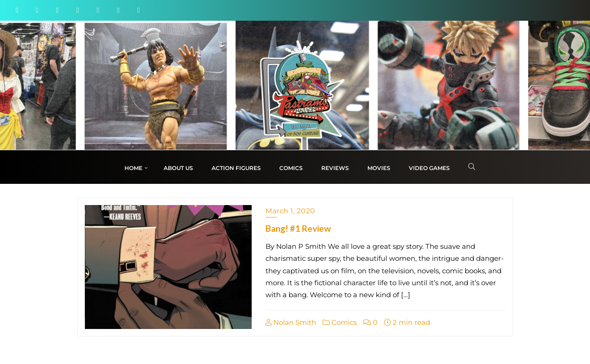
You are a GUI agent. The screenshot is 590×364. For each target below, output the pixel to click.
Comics (340, 322)
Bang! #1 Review (298, 228)
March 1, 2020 (290, 211)
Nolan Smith (291, 322)
